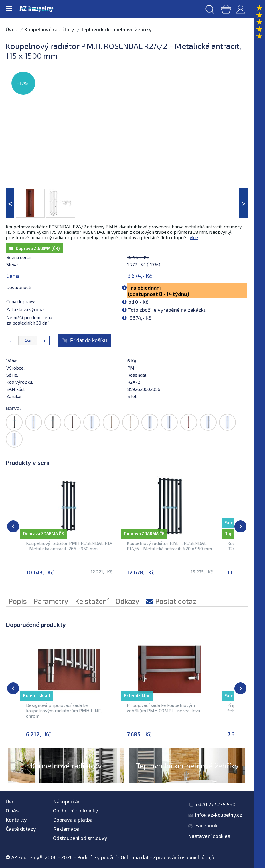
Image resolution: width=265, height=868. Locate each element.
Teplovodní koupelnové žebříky (116, 29)
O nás (12, 810)
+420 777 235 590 (215, 804)
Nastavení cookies (209, 836)
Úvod (12, 29)
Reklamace (66, 829)
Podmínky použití (97, 857)
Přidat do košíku (89, 340)
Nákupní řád (67, 801)
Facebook (206, 825)
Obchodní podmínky (76, 810)
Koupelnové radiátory (49, 29)
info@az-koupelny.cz (219, 815)
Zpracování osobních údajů (184, 857)
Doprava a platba (73, 820)
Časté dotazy (21, 829)
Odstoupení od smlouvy (80, 838)
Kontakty (16, 820)
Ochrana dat (135, 857)
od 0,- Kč (138, 302)
